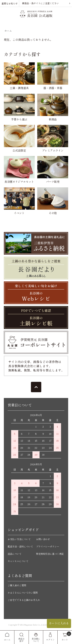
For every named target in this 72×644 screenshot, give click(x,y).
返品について (15, 554)
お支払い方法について (19, 539)
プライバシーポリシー (48, 546)
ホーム (8, 31)
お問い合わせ (43, 539)
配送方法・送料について (20, 546)
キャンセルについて (18, 561)
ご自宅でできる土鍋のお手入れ (24, 600)
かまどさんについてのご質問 (23, 593)
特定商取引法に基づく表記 (50, 554)
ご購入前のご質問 (17, 585)
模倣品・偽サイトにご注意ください (41, 3)
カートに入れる (59, 623)
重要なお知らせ (10, 3)
